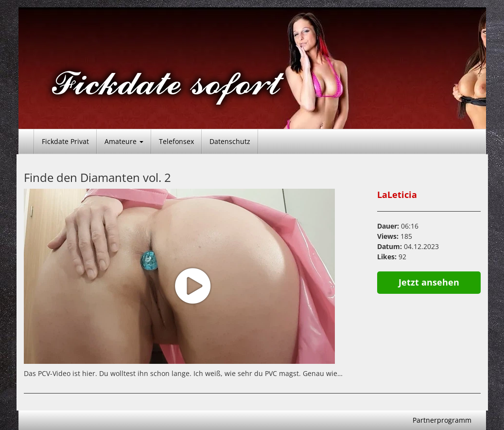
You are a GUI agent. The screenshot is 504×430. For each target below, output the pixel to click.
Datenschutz (230, 141)
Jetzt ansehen (429, 282)
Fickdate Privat (65, 141)
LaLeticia (397, 195)
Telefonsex (176, 141)
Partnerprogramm (442, 420)
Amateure (124, 141)
